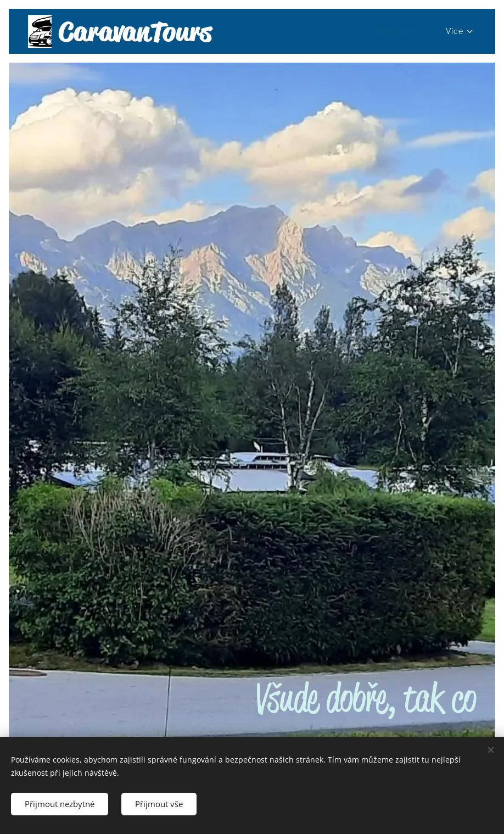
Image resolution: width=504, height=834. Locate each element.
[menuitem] (397, 31)
